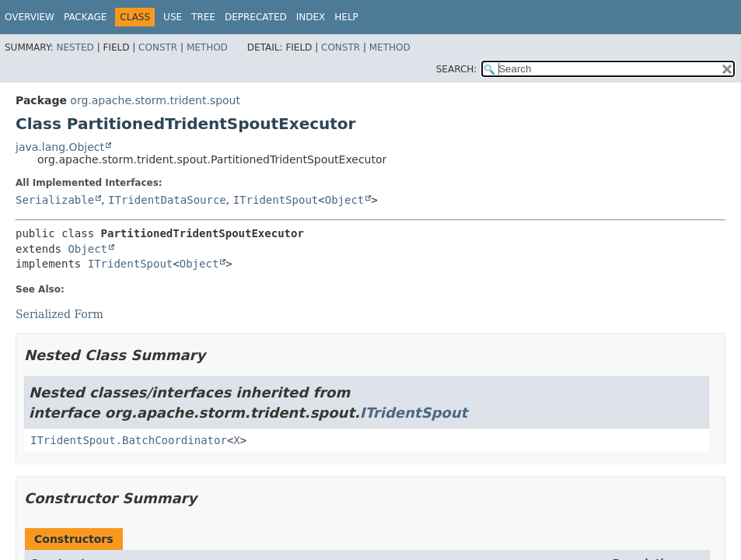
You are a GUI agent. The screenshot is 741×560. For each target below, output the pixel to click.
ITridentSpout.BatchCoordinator (129, 440)
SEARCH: (457, 69)
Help (346, 17)
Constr (158, 47)
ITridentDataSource (167, 200)
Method (207, 47)
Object (345, 200)
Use (173, 17)
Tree (203, 17)
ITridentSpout (276, 200)
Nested (75, 47)
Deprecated (256, 17)
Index (311, 17)
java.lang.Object (60, 147)
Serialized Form (59, 314)
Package (85, 17)
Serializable (55, 200)
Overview (30, 17)
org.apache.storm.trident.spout (155, 100)
